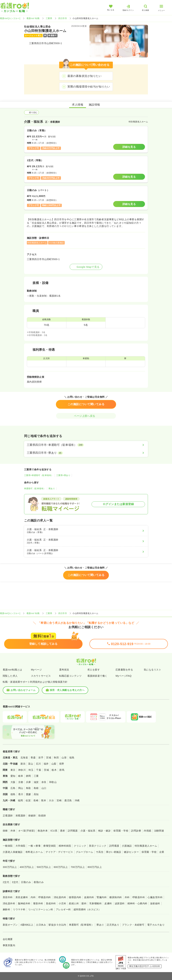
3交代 (15, 882)
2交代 (6, 882)
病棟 (5, 831)
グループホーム (85, 852)
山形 (64, 758)
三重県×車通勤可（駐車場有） (39, 475)
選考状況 (64, 670)
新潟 (23, 764)
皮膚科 (108, 903)
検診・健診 (104, 831)
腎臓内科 (102, 897)
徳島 (13, 794)
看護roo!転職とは (12, 670)
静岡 (28, 776)
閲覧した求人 (10, 676)
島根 (36, 788)
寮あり (52, 489)
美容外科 (8, 897)
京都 (21, 782)
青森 (33, 758)
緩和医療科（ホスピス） (87, 909)
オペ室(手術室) (27, 831)
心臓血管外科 (155, 897)
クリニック (80, 846)
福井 (46, 764)
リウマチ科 (19, 909)
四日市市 (63, 18)
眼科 (84, 903)
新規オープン (10, 925)
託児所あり (113, 925)
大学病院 (20, 846)
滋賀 (36, 782)
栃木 (54, 770)
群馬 (62, 770)
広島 (13, 788)
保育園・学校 (121, 831)
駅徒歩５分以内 (57, 925)
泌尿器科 (120, 903)
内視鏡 (147, 831)
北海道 (24, 758)
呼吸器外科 (139, 897)
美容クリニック (98, 846)
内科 (33, 897)
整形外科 (38, 903)
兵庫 (28, 782)
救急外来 (43, 831)
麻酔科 (6, 909)
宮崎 (59, 800)
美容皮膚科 (22, 897)
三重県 (49, 18)
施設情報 (94, 105)
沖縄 (77, 800)
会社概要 (8, 939)
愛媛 (28, 794)
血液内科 (89, 897)
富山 (31, 764)
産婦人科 (74, 903)
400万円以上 (27, 867)
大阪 (13, 782)
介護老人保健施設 (13, 852)
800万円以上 (95, 867)
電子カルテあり (156, 925)
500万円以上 (44, 867)
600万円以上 (61, 867)
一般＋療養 (34, 846)
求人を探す (94, 670)
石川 (38, 764)
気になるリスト (152, 670)
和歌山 (53, 782)
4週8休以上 (27, 925)
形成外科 (51, 903)
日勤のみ (26, 882)
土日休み (41, 925)
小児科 (62, 903)
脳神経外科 (24, 903)
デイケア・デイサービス (59, 852)
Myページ (36, 670)
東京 (13, 770)
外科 (127, 897)
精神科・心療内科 (137, 903)
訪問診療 (136, 831)
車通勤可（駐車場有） (35, 489)
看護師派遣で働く (97, 676)
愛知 (13, 776)
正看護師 (8, 816)
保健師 (32, 816)
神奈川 (22, 770)
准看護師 (20, 816)
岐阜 (21, 776)
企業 (162, 852)
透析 (63, 831)
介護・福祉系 (88, 831)
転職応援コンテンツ (70, 676)
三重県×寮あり (63, 475)
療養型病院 (50, 846)
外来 (13, 831)
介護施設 (127, 846)
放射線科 (155, 903)
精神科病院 (65, 846)
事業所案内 (9, 945)
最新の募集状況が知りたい (84, 76)
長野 (62, 764)
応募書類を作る (124, 670)
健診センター (131, 852)
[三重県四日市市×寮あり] (86, 453)
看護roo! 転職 (33, 18)
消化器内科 (60, 897)
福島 (72, 758)
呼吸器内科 (45, 897)
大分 (51, 800)
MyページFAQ (124, 676)
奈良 (44, 782)
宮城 (49, 758)
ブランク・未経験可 (133, 925)
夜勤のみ (39, 882)
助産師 (42, 816)
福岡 (20, 800)
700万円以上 (78, 867)
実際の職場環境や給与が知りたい (89, 87)
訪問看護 (73, 831)
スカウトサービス (41, 676)
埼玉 (31, 770)
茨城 (46, 770)
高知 (36, 794)
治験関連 (159, 831)
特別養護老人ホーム (146, 846)
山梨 (54, 764)
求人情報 (78, 105)
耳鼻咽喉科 (95, 903)
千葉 (39, 770)
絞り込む (31, 112)
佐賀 (28, 800)
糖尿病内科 (116, 897)
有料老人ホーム (34, 852)
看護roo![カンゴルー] (10, 18)
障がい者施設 (114, 852)
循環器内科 (75, 897)
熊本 (44, 800)
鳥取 (28, 788)
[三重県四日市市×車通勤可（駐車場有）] (86, 445)
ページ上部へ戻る (86, 416)
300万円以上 (10, 867)
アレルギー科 (63, 909)
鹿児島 (68, 800)
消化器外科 (9, 903)
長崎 (36, 800)
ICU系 (54, 831)
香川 (21, 794)
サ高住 (100, 852)
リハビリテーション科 (41, 909)
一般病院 (8, 846)
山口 (44, 788)
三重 (36, 776)
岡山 (21, 788)
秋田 (56, 758)
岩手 (41, 758)
